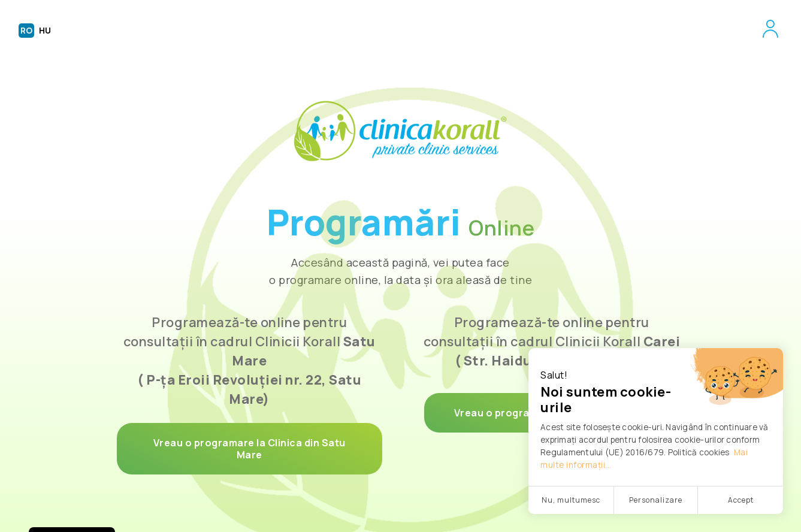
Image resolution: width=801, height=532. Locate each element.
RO (26, 31)
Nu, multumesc (571, 500)
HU (45, 31)
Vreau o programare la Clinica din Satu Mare (250, 449)
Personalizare (656, 500)
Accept (741, 500)
